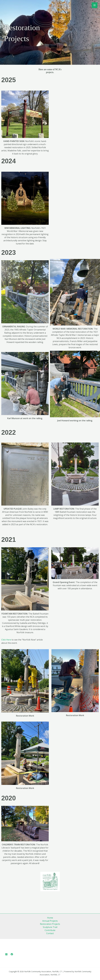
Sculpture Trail (50, 927)
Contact (50, 933)
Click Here (6, 640)
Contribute (50, 930)
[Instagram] (6, 954)
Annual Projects (50, 921)
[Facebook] (12, 954)
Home (50, 918)
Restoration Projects (50, 924)
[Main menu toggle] (95, 5)
